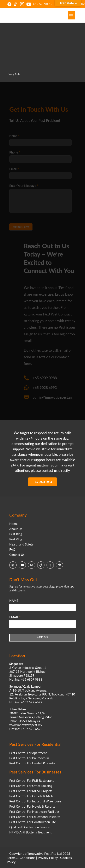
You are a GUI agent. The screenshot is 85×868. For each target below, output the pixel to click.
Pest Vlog (16, 539)
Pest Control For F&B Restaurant (31, 780)
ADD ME (42, 637)
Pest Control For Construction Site (33, 822)
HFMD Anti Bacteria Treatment (30, 832)
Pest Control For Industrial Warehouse (35, 801)
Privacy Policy (48, 858)
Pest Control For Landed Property (32, 763)
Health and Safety (21, 544)
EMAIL (15, 617)
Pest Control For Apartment (28, 753)
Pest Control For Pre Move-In (29, 758)
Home (13, 524)
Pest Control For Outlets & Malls (31, 796)
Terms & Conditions (21, 858)
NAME (15, 601)
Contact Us (17, 555)
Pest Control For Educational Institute (35, 817)
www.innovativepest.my (26, 725)
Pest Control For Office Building (31, 786)
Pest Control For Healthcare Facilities (34, 812)
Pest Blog (16, 534)
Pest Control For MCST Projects (31, 791)
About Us (16, 529)
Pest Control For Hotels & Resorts (32, 806)
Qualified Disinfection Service (29, 827)
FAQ (12, 549)
